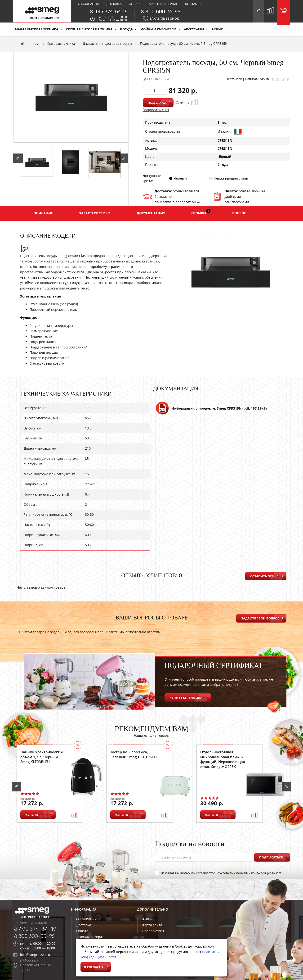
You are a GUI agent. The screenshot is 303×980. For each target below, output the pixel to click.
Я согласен (94, 967)
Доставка (114, 4)
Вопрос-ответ (153, 931)
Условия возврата (91, 937)
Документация (151, 213)
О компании (89, 4)
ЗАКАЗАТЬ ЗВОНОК (164, 18)
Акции (147, 919)
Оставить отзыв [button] (264, 576)
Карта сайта (152, 925)
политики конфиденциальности (260, 873)
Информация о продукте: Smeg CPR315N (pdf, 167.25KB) (211, 410)
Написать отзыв (257, 79)
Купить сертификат (187, 698)
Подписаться (271, 857)
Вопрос (239, 213)
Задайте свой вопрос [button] (260, 618)
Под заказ (157, 103)
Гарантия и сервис (163, 4)
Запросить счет (156, 110)
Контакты (193, 4)
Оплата (135, 4)
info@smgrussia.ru (35, 955)
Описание (43, 213)
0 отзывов (235, 79)
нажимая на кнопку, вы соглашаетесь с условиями (219, 873)
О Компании (86, 919)
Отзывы (201, 212)
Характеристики (95, 213)
